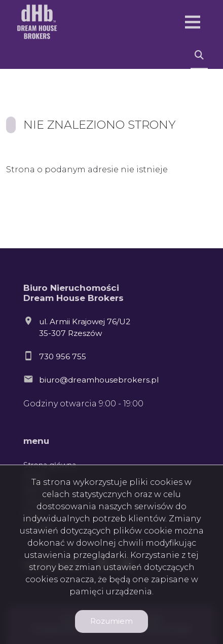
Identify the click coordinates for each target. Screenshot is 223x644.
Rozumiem (111, 621)
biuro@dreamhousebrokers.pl (99, 380)
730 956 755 (63, 356)
